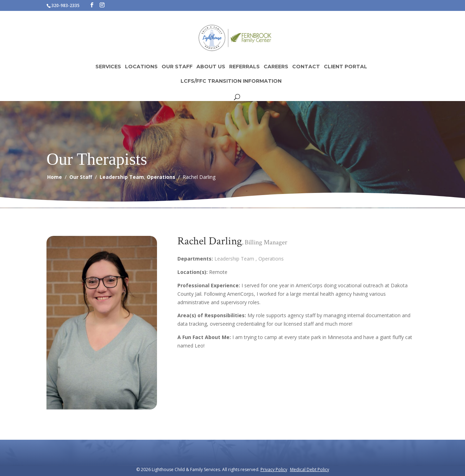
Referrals (244, 67)
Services (108, 67)
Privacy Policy (274, 469)
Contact (306, 67)
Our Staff (177, 67)
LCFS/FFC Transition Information (231, 81)
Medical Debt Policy (310, 469)
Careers (276, 67)
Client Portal (345, 67)
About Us (211, 67)
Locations (141, 67)
